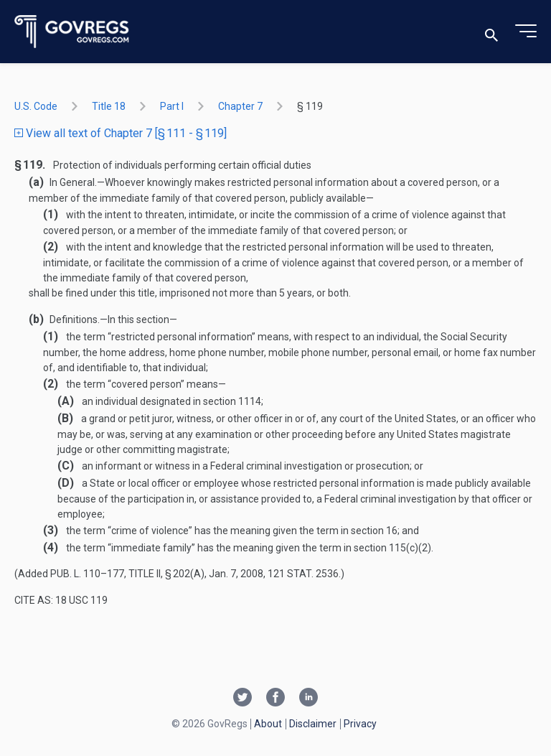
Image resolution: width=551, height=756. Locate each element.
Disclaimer (313, 724)
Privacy (360, 724)
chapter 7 (240, 106)
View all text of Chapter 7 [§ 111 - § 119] (121, 133)
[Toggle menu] (526, 32)
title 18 (109, 106)
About (268, 724)
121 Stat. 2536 (303, 574)
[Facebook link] (275, 699)
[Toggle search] (491, 32)
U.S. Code (36, 106)
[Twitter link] (242, 699)
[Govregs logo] (72, 32)
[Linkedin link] (309, 699)
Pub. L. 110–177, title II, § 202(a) (127, 574)
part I (172, 106)
